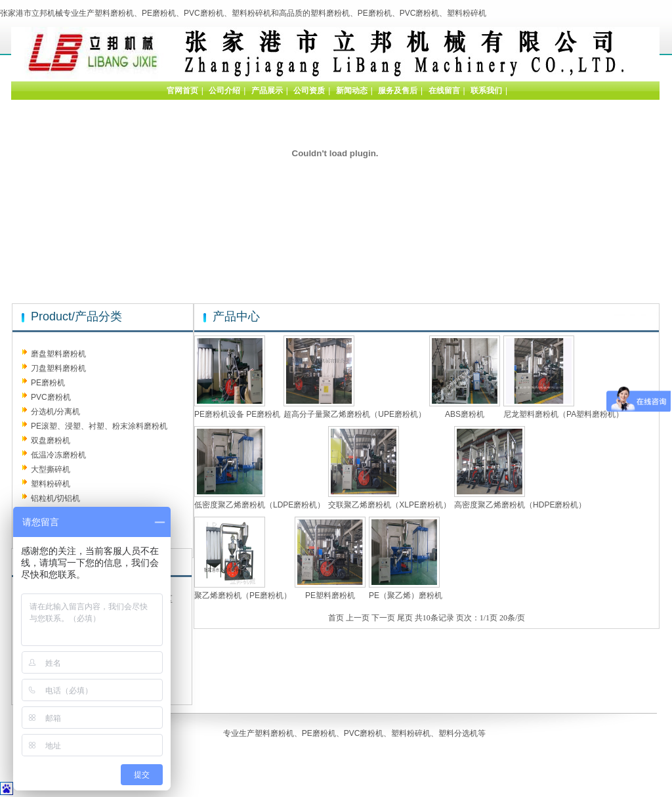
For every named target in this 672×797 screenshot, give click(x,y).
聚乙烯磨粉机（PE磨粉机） (243, 595)
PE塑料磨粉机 (330, 595)
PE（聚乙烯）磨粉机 (406, 595)
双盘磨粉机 (51, 441)
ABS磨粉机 (465, 414)
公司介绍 (224, 91)
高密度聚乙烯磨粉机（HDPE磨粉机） (520, 505)
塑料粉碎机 (51, 484)
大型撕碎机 (51, 469)
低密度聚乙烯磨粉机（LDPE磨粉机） (260, 505)
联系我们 (486, 91)
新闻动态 (352, 91)
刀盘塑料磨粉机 (58, 368)
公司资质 (309, 91)
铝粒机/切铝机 (55, 498)
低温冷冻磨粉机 (58, 455)
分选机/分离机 (55, 412)
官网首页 (182, 91)
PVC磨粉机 (51, 397)
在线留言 (444, 91)
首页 (336, 618)
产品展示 (267, 91)
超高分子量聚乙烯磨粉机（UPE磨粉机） (355, 414)
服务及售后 (398, 91)
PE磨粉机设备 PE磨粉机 (237, 414)
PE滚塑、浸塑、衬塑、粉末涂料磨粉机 (99, 426)
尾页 (405, 618)
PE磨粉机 (48, 383)
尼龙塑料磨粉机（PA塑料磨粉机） (563, 414)
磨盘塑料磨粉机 (58, 354)
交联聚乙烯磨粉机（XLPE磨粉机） (389, 505)
